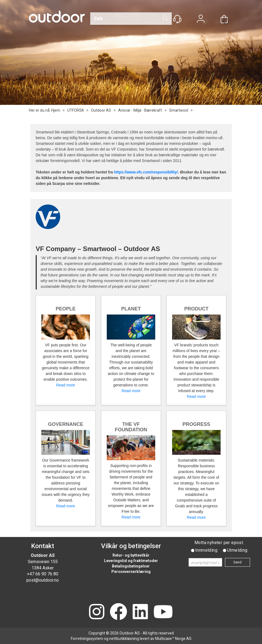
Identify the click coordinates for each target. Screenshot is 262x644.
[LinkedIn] (140, 612)
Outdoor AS (101, 110)
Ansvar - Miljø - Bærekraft (140, 110)
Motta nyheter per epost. (219, 543)
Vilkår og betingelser (131, 546)
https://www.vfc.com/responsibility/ (146, 172)
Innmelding (206, 550)
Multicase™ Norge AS (173, 639)
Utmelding (237, 550)
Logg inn (201, 19)
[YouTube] (163, 612)
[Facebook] (118, 612)
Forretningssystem (87, 639)
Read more (65, 385)
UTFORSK (76, 110)
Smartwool (179, 110)
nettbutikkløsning (124, 639)
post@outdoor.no (43, 580)
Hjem (56, 110)
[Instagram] (97, 612)
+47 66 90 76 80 (43, 574)
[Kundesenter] (177, 19)
